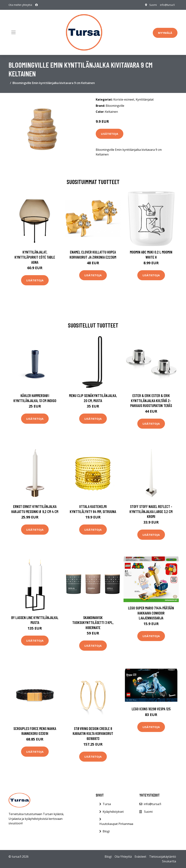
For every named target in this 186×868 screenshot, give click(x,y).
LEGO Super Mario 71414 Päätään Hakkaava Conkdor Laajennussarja (151, 613)
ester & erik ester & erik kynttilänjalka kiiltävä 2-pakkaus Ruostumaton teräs (151, 400)
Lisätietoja (110, 134)
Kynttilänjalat (145, 99)
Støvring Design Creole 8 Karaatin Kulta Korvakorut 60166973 (93, 733)
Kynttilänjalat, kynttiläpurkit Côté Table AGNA (35, 257)
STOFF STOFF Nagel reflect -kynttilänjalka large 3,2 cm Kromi (151, 511)
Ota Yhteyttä (123, 857)
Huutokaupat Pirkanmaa (116, 824)
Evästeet (140, 857)
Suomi (152, 5)
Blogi (106, 831)
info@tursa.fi (167, 5)
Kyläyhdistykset (113, 812)
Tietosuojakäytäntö (163, 857)
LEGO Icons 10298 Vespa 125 (151, 709)
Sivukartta (169, 861)
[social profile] (37, 5)
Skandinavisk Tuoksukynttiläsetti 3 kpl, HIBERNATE (93, 622)
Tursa (107, 804)
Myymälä (165, 33)
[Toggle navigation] (13, 32)
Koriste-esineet (124, 99)
